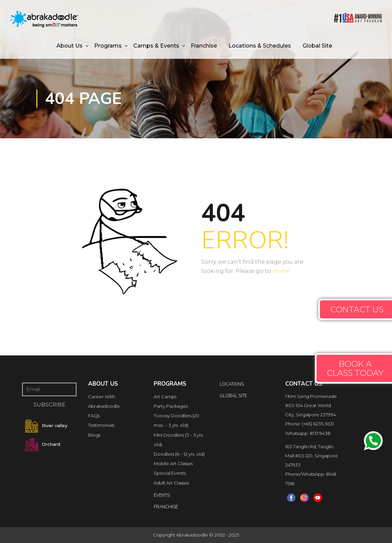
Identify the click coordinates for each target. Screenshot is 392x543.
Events (162, 495)
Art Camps (165, 397)
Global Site (317, 46)
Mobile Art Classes (173, 463)
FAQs (94, 416)
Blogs (94, 435)
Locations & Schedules (260, 46)
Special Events (170, 473)
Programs (108, 46)
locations (232, 384)
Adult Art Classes (171, 483)
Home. (282, 271)
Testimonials (101, 425)
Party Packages (171, 406)
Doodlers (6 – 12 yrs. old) (179, 454)
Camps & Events (156, 46)
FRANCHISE (166, 507)
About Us (70, 46)
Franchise (204, 46)
